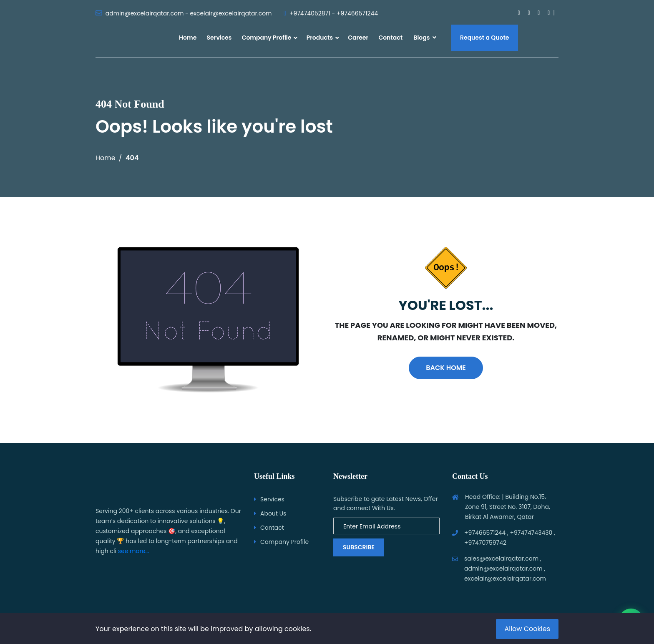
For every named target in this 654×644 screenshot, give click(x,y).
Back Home (446, 368)
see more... (134, 551)
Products (320, 38)
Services (219, 38)
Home (188, 38)
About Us (273, 513)
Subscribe (359, 547)
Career (358, 38)
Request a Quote (485, 38)
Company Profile (267, 38)
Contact (390, 38)
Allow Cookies (527, 629)
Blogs (425, 38)
